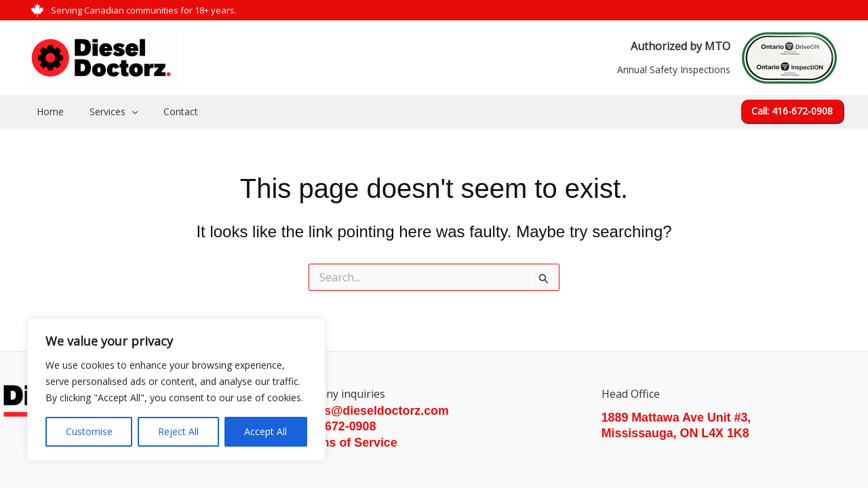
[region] (176, 390)
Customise (89, 431)
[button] (793, 112)
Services (103, 112)
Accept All (265, 431)
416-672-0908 (338, 426)
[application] (121, 112)
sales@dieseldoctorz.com (375, 411)
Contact (164, 111)
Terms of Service (349, 443)
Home (47, 111)
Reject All (178, 431)
